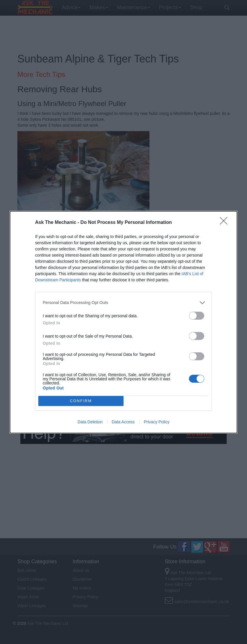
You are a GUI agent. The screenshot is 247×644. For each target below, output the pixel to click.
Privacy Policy (157, 422)
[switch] (197, 316)
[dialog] (123, 322)
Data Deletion (90, 422)
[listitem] (123, 303)
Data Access (123, 422)
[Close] (225, 223)
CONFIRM (81, 401)
